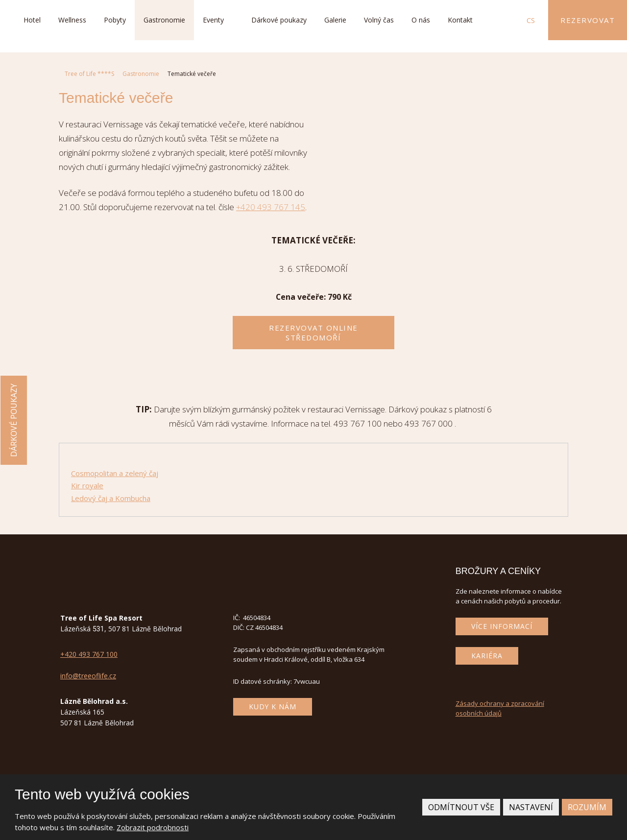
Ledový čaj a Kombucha (111, 498)
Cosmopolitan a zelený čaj (115, 473)
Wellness (72, 20)
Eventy (213, 20)
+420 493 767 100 (89, 654)
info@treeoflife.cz (88, 676)
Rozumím (587, 807)
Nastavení (531, 807)
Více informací (502, 626)
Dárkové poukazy (279, 20)
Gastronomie (164, 20)
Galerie (335, 20)
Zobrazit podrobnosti (153, 827)
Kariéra (487, 656)
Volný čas (379, 20)
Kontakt (460, 20)
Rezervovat (588, 20)
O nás (421, 20)
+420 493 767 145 (271, 207)
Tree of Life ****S (89, 74)
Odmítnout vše (461, 807)
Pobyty (115, 20)
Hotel (32, 20)
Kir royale (87, 485)
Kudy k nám (273, 707)
